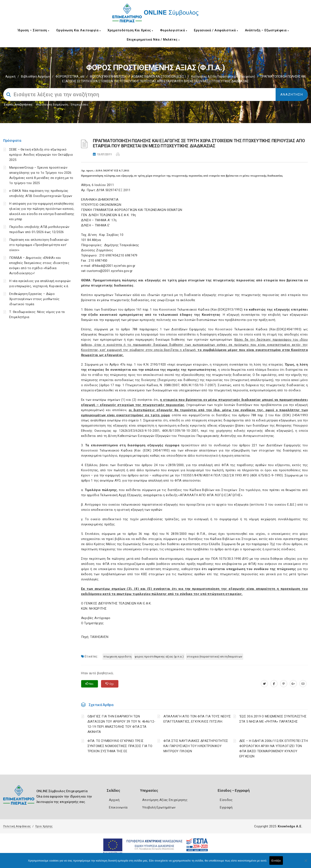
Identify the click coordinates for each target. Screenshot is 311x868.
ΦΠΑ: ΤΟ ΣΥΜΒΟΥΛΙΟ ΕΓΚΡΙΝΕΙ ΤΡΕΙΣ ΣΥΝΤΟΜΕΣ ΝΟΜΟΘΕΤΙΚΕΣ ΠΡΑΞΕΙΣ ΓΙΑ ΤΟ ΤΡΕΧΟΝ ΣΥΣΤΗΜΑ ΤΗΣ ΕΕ (120, 746)
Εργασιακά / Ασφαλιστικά (216, 30)
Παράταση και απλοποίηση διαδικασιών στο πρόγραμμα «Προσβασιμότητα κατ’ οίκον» (39, 245)
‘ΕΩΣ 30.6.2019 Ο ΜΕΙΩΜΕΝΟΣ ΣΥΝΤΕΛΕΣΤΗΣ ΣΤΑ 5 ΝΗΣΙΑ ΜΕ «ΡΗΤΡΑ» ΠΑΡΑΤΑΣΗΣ (273, 719)
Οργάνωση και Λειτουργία (79, 30)
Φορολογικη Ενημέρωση (52, 104)
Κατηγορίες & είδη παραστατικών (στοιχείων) (223, 76)
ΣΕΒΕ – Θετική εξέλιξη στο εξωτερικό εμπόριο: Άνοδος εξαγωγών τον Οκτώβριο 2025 (41, 155)
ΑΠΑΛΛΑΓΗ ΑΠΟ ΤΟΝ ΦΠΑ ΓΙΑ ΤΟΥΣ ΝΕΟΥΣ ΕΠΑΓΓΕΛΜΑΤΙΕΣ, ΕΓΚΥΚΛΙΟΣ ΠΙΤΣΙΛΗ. (197, 719)
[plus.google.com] (293, 684)
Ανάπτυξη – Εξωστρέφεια (267, 30)
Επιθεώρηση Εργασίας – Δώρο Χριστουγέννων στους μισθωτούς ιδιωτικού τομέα (34, 299)
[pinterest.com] (284, 684)
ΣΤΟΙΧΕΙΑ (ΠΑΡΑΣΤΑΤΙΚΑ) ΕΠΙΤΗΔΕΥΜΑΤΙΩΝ (214, 657)
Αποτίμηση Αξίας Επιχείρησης (165, 800)
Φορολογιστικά (174, 30)
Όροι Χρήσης (44, 826)
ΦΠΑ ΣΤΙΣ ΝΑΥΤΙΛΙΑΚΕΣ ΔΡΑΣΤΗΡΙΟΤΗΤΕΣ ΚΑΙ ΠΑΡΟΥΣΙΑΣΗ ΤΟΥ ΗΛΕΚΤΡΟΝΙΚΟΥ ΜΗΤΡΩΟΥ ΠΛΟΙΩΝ (196, 746)
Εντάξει (276, 861)
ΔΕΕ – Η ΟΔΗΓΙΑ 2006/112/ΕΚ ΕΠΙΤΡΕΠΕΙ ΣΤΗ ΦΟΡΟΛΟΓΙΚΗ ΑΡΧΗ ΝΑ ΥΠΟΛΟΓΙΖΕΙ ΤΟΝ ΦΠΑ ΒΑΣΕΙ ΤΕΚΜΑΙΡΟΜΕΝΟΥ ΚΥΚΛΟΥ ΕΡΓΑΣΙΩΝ (274, 749)
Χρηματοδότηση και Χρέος (130, 30)
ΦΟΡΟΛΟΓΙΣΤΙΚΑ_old (70, 76)
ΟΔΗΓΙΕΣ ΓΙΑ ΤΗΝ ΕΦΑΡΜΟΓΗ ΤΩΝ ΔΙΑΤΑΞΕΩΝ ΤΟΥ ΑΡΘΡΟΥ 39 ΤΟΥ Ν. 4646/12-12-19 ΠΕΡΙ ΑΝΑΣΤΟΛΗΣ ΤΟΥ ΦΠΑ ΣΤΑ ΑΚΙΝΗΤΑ (122, 724)
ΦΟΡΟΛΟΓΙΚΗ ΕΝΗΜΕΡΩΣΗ (108, 76)
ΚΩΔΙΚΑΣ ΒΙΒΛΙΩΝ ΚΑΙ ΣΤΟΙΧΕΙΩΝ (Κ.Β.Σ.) (159, 76)
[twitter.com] (264, 684)
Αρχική (10, 76)
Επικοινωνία (118, 807)
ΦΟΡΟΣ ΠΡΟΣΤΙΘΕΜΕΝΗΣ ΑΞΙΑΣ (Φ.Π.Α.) (159, 657)
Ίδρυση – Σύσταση (33, 30)
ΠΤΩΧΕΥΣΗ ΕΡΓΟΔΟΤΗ (118, 657)
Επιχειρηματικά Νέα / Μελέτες (153, 40)
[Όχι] (306, 863)
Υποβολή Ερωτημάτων (159, 807)
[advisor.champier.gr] (303, 684)
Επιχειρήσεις (80, 104)
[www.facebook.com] (274, 684)
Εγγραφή (226, 807)
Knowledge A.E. (290, 826)
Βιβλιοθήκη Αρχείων (35, 76)
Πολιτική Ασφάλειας (17, 826)
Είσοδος (226, 800)
